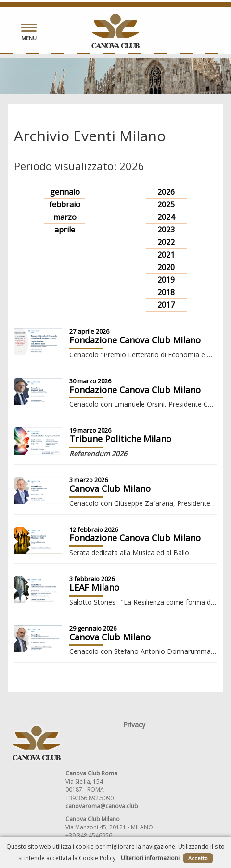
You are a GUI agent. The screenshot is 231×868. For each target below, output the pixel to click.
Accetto (198, 858)
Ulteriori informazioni (150, 858)
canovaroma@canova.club (102, 806)
